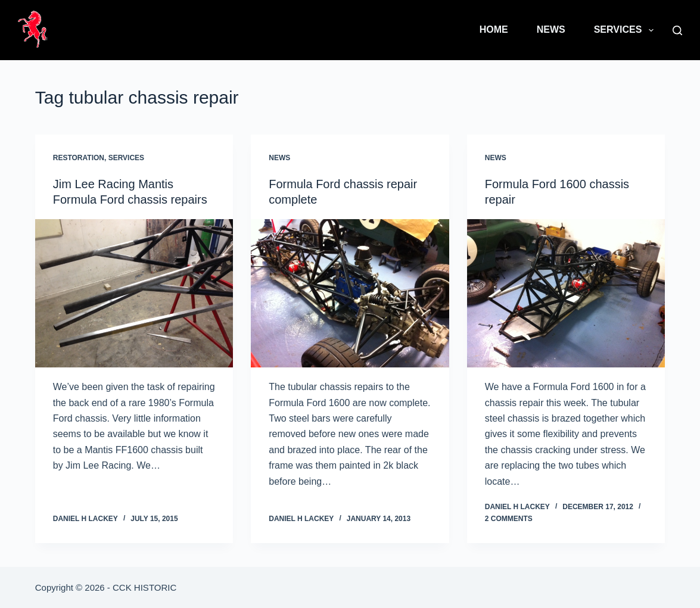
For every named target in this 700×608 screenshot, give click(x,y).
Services (626, 30)
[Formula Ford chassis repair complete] (350, 293)
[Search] (677, 30)
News (551, 29)
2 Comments (509, 519)
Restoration (79, 158)
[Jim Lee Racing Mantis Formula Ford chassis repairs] (134, 293)
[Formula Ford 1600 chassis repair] (566, 293)
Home (494, 29)
